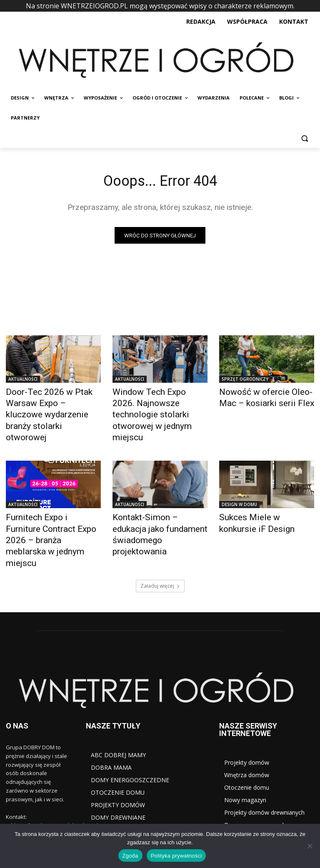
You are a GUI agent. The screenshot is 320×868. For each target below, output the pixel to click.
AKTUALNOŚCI (23, 381)
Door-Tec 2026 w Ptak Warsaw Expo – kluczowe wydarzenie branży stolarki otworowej (47, 407)
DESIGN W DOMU (239, 487)
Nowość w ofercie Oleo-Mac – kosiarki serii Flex (264, 398)
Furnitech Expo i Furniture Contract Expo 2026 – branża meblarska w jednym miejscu (51, 508)
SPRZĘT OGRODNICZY (245, 381)
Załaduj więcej (160, 539)
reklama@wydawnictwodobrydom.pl (52, 778)
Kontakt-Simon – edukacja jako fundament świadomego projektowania (159, 508)
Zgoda (130, 856)
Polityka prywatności (176, 856)
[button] (304, 138)
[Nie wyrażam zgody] (310, 846)
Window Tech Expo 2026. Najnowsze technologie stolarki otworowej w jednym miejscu (158, 407)
